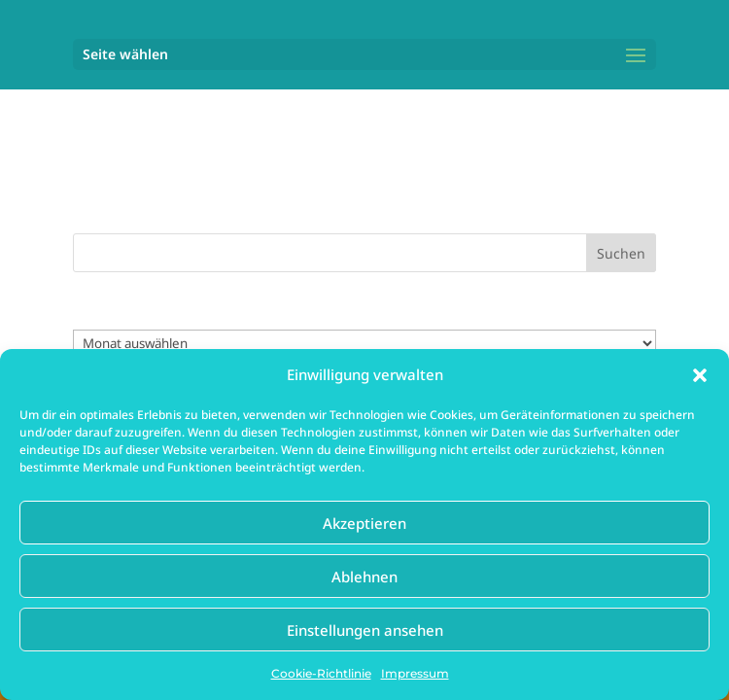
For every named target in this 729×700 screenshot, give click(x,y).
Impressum (415, 673)
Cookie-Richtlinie (321, 673)
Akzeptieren (364, 523)
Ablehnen (364, 577)
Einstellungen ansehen (365, 630)
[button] (700, 375)
